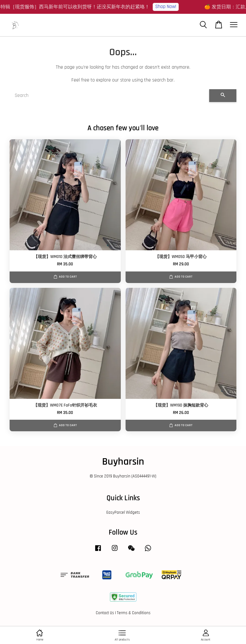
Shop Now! (168, 7)
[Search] (109, 96)
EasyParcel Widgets (123, 512)
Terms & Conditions (134, 613)
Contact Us (105, 613)
